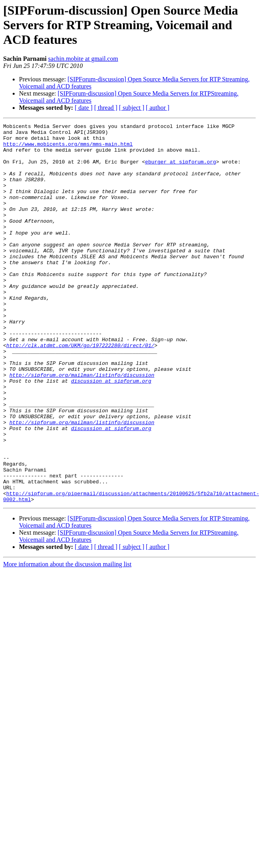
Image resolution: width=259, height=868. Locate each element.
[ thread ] (106, 108)
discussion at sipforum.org (111, 433)
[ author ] (158, 108)
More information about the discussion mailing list (67, 640)
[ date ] (84, 108)
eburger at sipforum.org (181, 170)
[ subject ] (132, 108)
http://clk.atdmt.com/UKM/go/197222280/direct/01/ (80, 390)
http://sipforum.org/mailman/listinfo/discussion (82, 426)
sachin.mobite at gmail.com (83, 59)
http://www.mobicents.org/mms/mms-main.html (68, 148)
